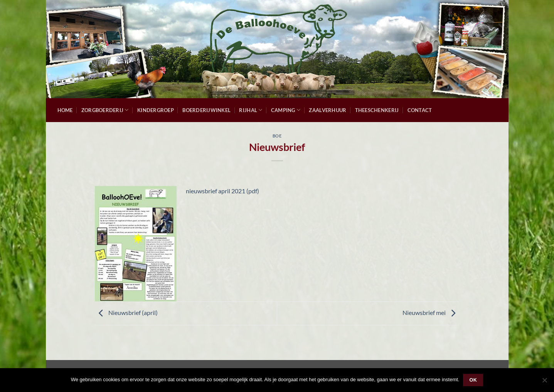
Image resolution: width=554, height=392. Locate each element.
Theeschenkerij (377, 110)
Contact (420, 110)
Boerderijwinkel (206, 110)
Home (65, 110)
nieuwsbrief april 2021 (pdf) (222, 191)
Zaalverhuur (328, 110)
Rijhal (251, 110)
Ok (473, 380)
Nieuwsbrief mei (431, 312)
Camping (286, 110)
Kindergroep (156, 110)
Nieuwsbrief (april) (126, 312)
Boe (277, 136)
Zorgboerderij (105, 110)
